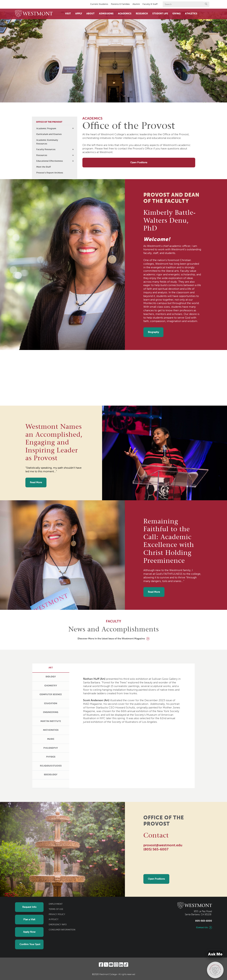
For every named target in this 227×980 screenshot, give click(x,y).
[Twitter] (106, 965)
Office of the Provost (49, 122)
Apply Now (29, 932)
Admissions (106, 14)
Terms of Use (56, 909)
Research (142, 14)
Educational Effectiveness (50, 161)
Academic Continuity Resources (47, 142)
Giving (176, 14)
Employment (56, 904)
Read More (36, 482)
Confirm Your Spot (30, 944)
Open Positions (139, 163)
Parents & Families (120, 4)
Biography (153, 332)
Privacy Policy (57, 915)
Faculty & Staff (150, 4)
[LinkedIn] (121, 965)
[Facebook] (101, 965)
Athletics (191, 14)
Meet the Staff (44, 167)
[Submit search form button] (206, 4)
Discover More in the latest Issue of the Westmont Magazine (111, 639)
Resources (42, 155)
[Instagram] (116, 965)
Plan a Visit (29, 920)
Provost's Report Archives (50, 173)
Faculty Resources (46, 150)
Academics (125, 14)
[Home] (34, 14)
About (90, 14)
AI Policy (54, 920)
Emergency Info (58, 925)
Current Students (99, 4)
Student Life (160, 14)
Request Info (29, 907)
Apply (79, 14)
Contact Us (202, 928)
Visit (68, 14)
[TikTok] (126, 965)
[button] (73, 128)
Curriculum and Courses (49, 134)
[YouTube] (111, 965)
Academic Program (46, 129)
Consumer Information (62, 930)
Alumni (136, 4)
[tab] (51, 668)
